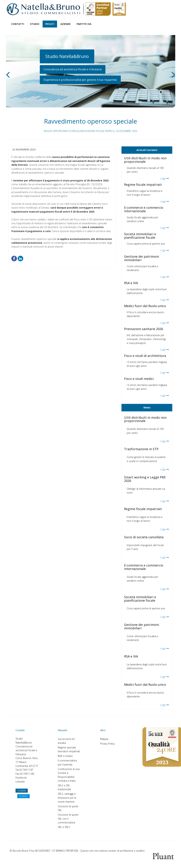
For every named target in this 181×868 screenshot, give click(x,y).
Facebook (21, 778)
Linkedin (20, 782)
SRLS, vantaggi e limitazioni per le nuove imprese (67, 798)
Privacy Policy (107, 744)
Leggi (163, 178)
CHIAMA (22, 791)
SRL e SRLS (64, 827)
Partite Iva (84, 24)
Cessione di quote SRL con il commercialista (68, 819)
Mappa (104, 739)
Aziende (66, 24)
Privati (50, 24)
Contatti (18, 24)
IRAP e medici (65, 756)
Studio (35, 24)
